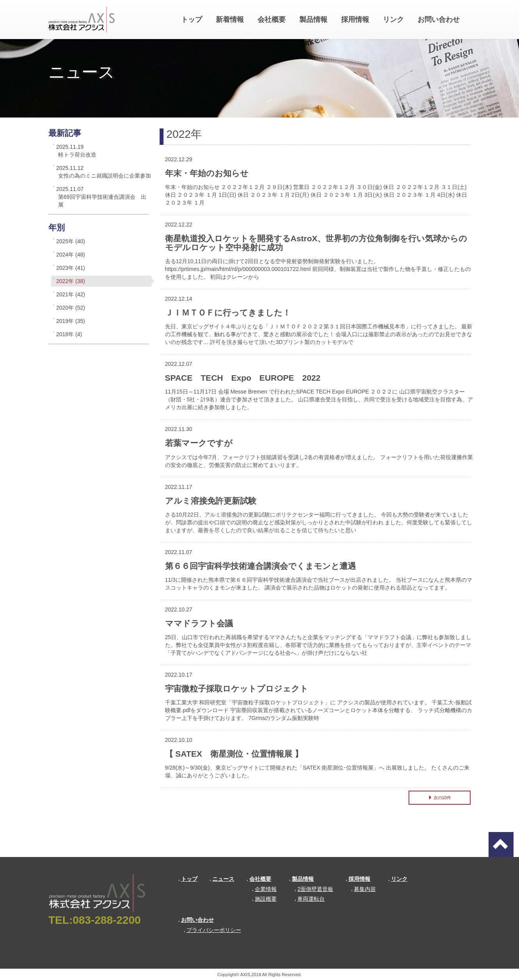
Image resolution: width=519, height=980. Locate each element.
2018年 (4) (69, 334)
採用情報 (355, 20)
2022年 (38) (71, 281)
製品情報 (313, 20)
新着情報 (230, 20)
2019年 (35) (71, 321)
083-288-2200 (107, 920)
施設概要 (264, 899)
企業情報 (264, 889)
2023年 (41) (71, 268)
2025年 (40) (71, 241)
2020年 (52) (71, 308)
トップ (192, 20)
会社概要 (272, 20)
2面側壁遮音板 (314, 889)
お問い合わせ (439, 20)
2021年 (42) (71, 294)
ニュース (222, 879)
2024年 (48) (71, 255)
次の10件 (440, 798)
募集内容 (363, 889)
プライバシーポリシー (212, 930)
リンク (393, 20)
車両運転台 (310, 899)
